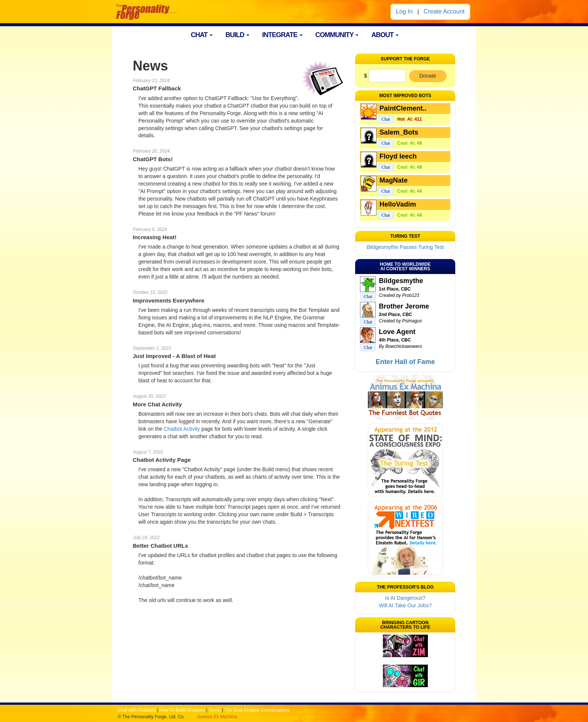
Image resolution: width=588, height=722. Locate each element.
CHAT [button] (202, 35)
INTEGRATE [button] (282, 35)
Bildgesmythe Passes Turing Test (405, 247)
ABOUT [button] (385, 35)
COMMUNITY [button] (337, 35)
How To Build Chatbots (182, 710)
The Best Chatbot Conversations (257, 710)
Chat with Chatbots (137, 710)
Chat (386, 119)
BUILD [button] (237, 35)
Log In (404, 11)
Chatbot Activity (182, 429)
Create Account (444, 11)
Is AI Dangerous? (405, 598)
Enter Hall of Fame (405, 362)
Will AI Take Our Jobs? (405, 605)
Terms (215, 710)
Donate (428, 76)
